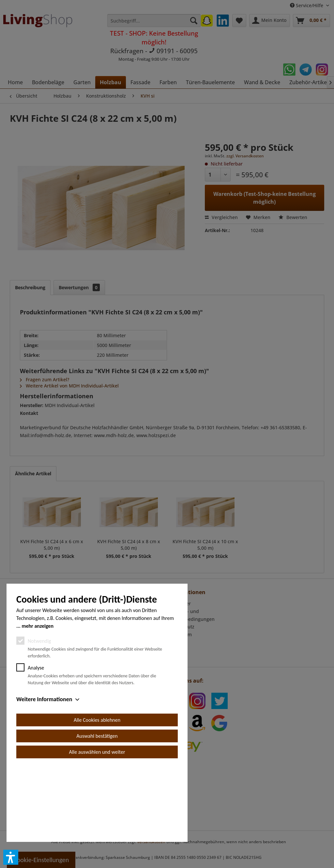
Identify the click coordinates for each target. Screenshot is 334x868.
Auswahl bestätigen (97, 810)
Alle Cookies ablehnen (97, 794)
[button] (11, 857)
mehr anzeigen (38, 700)
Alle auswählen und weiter (97, 826)
